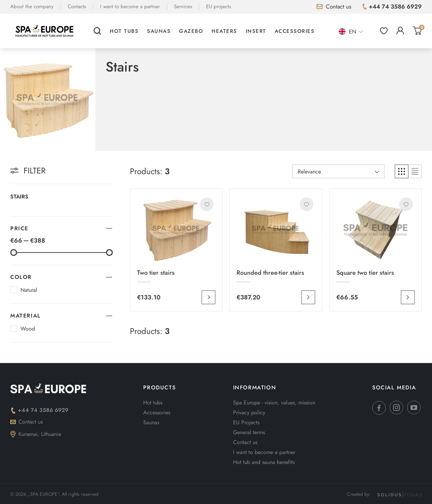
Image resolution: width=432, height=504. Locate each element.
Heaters (224, 31)
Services (183, 7)
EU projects (219, 7)
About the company (32, 7)
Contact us (26, 422)
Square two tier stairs (365, 273)
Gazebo (191, 31)
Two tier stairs (156, 273)
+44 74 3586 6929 (39, 410)
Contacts (77, 7)
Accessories (295, 31)
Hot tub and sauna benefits (264, 462)
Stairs (19, 197)
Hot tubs (124, 31)
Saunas (159, 31)
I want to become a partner (130, 7)
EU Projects (246, 422)
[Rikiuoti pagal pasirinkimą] (338, 171)
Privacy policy (249, 412)
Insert (256, 31)
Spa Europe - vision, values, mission (274, 403)
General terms (249, 432)
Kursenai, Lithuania (36, 434)
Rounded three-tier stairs (270, 273)
